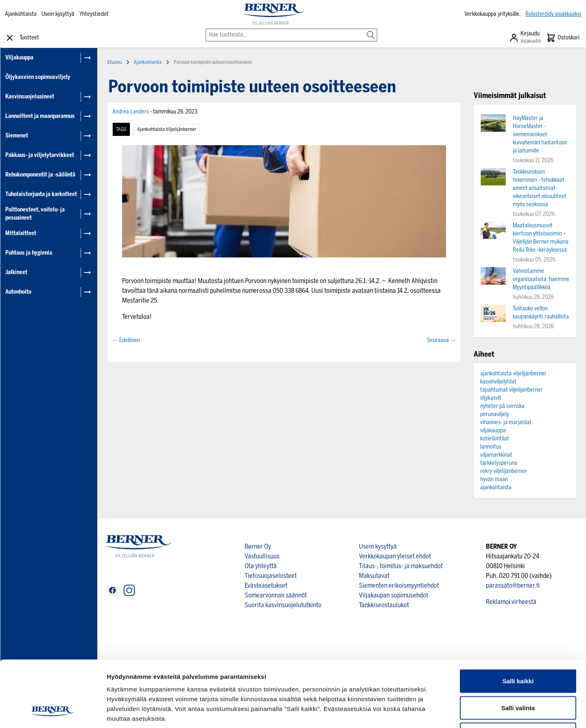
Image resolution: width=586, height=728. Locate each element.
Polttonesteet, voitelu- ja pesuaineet (35, 214)
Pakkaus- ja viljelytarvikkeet (40, 155)
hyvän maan (494, 479)
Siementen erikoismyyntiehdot (399, 585)
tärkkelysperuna (499, 463)
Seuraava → (441, 340)
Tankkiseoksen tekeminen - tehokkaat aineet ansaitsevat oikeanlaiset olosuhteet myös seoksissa (540, 188)
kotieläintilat (495, 439)
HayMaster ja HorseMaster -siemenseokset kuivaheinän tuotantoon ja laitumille (540, 134)
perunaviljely (495, 414)
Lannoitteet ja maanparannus (40, 116)
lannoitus (491, 447)
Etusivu (115, 62)
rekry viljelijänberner (504, 471)
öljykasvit (491, 398)
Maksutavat (374, 576)
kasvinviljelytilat (498, 382)
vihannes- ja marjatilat (506, 422)
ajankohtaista (496, 487)
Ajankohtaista (21, 14)
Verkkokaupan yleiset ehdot (395, 556)
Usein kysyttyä (58, 14)
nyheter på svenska (502, 406)
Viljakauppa (19, 58)
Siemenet (17, 136)
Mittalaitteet (21, 233)
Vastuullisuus (262, 556)
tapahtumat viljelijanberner (512, 390)
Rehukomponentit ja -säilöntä (40, 175)
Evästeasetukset (266, 585)
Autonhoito (18, 292)
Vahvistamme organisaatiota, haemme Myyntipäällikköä (541, 279)
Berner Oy (258, 546)
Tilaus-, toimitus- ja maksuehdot (401, 566)
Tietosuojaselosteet (271, 576)
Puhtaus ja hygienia (29, 253)
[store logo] (274, 14)
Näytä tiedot (435, 712)
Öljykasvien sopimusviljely (38, 77)
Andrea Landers (131, 112)
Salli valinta (518, 648)
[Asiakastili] (525, 38)
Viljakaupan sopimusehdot (394, 595)
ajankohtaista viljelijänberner (167, 129)
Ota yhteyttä (261, 566)
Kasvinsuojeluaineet (30, 97)
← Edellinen (126, 340)
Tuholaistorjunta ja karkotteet (41, 194)
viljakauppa (493, 430)
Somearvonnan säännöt (276, 595)
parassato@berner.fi (513, 585)
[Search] (371, 29)
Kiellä (518, 675)
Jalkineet (16, 272)
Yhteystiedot (94, 14)
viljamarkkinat (496, 455)
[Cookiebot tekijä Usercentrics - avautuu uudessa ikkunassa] (53, 712)
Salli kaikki (518, 621)
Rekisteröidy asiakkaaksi (553, 14)
